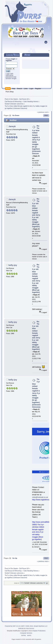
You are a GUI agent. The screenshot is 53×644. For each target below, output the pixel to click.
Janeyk (12, 126)
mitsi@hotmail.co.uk (40, 497)
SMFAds (21, 628)
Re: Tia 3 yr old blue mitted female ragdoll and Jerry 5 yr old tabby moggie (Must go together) (36, 213)
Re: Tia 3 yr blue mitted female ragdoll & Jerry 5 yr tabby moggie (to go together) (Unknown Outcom (36, 140)
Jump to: (17, 583)
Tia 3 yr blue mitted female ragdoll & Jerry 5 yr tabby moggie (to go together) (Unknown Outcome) (36, 393)
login (13, 59)
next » (47, 112)
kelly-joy (13, 265)
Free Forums (30, 628)
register (9, 60)
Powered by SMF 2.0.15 (12, 626)
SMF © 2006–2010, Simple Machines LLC (34, 626)
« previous (41, 112)
